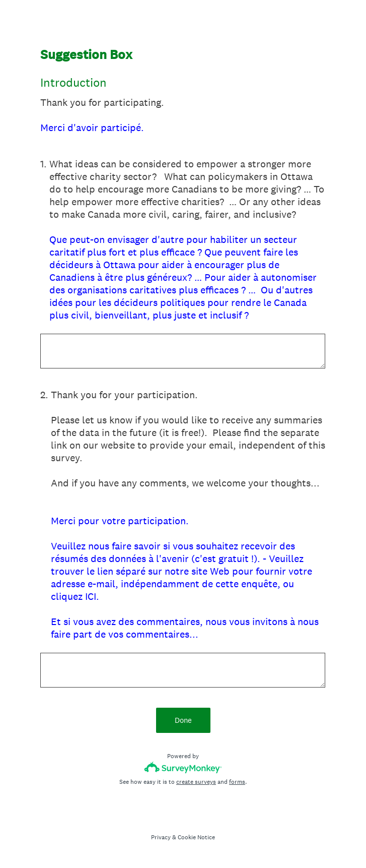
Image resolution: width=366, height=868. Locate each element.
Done (183, 720)
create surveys (196, 782)
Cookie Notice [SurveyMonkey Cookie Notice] (196, 837)
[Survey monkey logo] (183, 767)
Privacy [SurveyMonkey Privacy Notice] (161, 837)
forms (237, 782)
